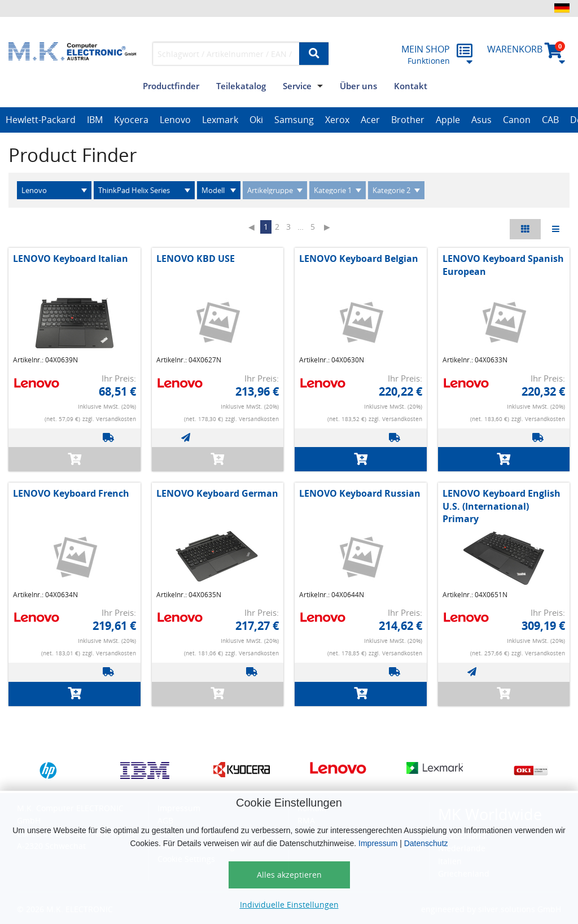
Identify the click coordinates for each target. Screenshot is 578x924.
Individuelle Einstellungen (289, 905)
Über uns (358, 86)
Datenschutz (426, 843)
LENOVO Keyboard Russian (360, 493)
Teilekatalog (241, 86)
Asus (481, 120)
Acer (370, 120)
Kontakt (411, 86)
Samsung (294, 120)
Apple (448, 120)
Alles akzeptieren (289, 875)
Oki (256, 120)
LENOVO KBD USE (196, 259)
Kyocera (131, 120)
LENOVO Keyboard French (71, 493)
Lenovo (175, 120)
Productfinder (171, 86)
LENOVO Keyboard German (217, 493)
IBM (95, 120)
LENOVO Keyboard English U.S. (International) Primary (502, 506)
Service (297, 86)
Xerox (337, 120)
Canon (517, 120)
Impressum (378, 843)
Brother (408, 120)
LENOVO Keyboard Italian (71, 259)
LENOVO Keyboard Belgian (359, 259)
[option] (41, 120)
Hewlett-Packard (41, 120)
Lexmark (220, 120)
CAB (550, 120)
